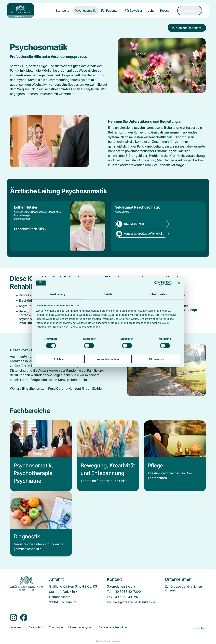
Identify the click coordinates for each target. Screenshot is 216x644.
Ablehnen (59, 359)
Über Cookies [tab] (159, 294)
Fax (110, 597)
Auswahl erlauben (108, 359)
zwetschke (115, 641)
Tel (109, 592)
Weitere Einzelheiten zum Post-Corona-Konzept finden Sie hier (57, 389)
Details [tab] (108, 294)
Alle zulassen (157, 359)
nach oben (200, 628)
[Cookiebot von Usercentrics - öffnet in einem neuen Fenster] (157, 283)
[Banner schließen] (179, 283)
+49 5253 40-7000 (127, 592)
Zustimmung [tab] (57, 294)
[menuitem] (63, 13)
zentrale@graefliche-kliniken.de (131, 602)
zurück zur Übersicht (187, 28)
